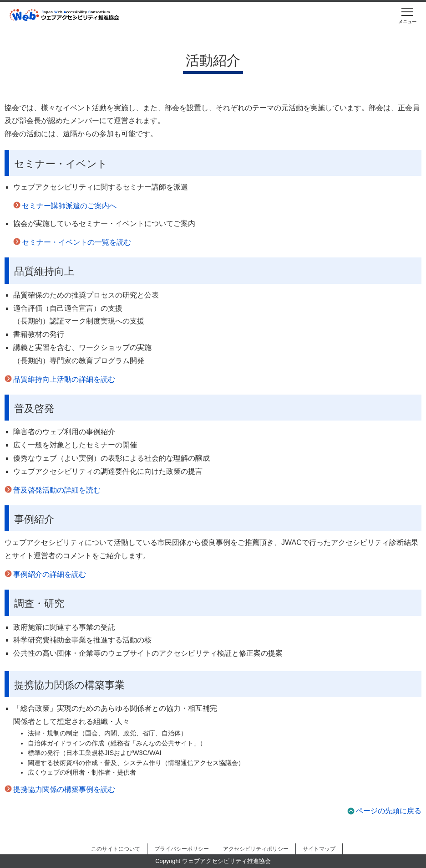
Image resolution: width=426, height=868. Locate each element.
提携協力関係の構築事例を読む (64, 789)
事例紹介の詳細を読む (50, 574)
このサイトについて (116, 849)
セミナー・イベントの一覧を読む (76, 242)
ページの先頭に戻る (389, 811)
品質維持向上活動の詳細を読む (64, 379)
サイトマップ (319, 849)
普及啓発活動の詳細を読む (57, 490)
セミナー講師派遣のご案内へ (69, 206)
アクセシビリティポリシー (256, 849)
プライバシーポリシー (182, 849)
